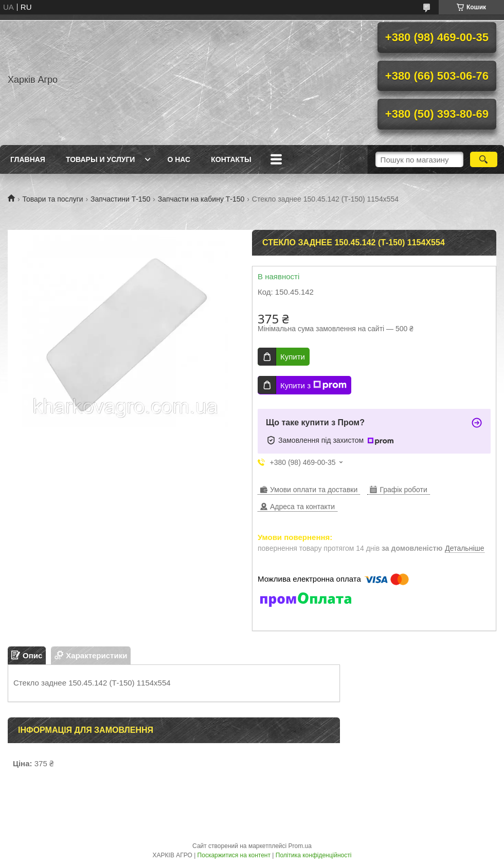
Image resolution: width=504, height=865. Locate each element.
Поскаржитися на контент (234, 855)
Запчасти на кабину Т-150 (201, 199)
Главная (28, 159)
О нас (179, 159)
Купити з (313, 385)
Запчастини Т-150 (120, 199)
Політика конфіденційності (314, 855)
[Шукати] (484, 159)
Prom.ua (300, 846)
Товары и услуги (101, 159)
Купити (293, 357)
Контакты (231, 159)
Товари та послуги (52, 199)
